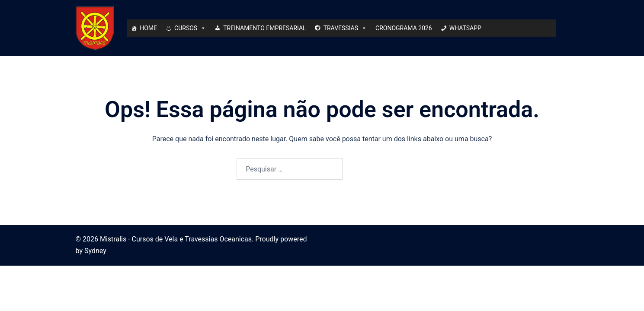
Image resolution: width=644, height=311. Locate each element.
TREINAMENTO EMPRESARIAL (265, 28)
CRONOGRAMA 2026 (404, 28)
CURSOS (190, 28)
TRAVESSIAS (345, 28)
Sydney (95, 251)
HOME (148, 28)
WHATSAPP (465, 28)
